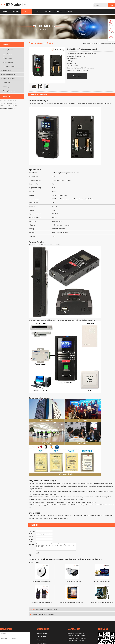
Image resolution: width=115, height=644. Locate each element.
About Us (16, 11)
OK (30, 557)
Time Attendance (8, 62)
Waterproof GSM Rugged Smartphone (102, 604)
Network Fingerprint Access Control (44, 616)
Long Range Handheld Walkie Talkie (42, 604)
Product (26, 11)
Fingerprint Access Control (108, 44)
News (37, 11)
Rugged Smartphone (9, 74)
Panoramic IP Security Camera (42, 583)
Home (5, 11)
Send (38, 554)
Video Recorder (8, 54)
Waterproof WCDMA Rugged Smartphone (72, 604)
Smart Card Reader (9, 79)
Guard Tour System (9, 66)
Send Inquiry (77, 76)
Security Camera (8, 50)
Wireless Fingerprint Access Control (46, 611)
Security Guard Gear (9, 91)
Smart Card (7, 83)
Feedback (68, 11)
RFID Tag (6, 87)
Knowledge (47, 11)
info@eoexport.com (10, 108)
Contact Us (58, 11)
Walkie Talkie (7, 70)
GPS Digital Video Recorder (102, 583)
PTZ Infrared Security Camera (72, 583)
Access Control (8, 58)
